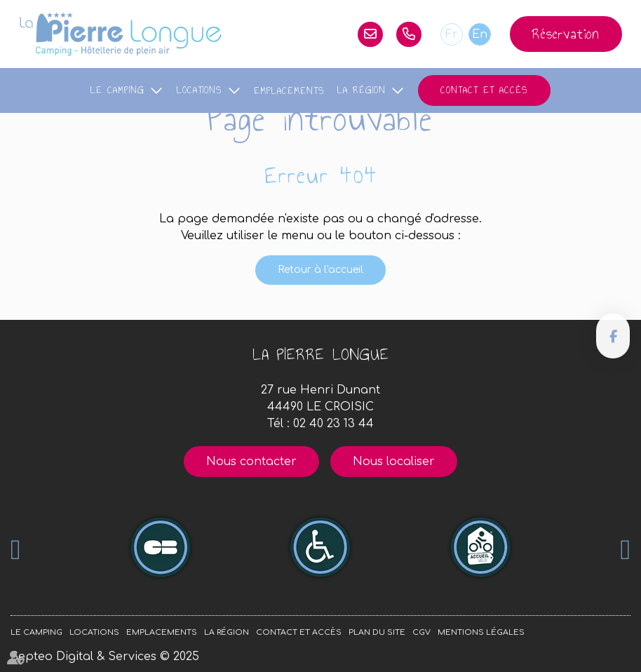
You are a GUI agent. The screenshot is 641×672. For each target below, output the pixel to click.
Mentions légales (481, 632)
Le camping (117, 90)
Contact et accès (484, 90)
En (480, 34)
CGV (421, 632)
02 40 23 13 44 (409, 34)
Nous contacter (251, 462)
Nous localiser (394, 462)
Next (625, 550)
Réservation (566, 34)
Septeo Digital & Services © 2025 (105, 657)
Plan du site (377, 632)
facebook (613, 336)
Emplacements (289, 91)
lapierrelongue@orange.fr (370, 34)
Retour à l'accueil (320, 270)
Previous (16, 550)
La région (362, 90)
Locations (200, 90)
